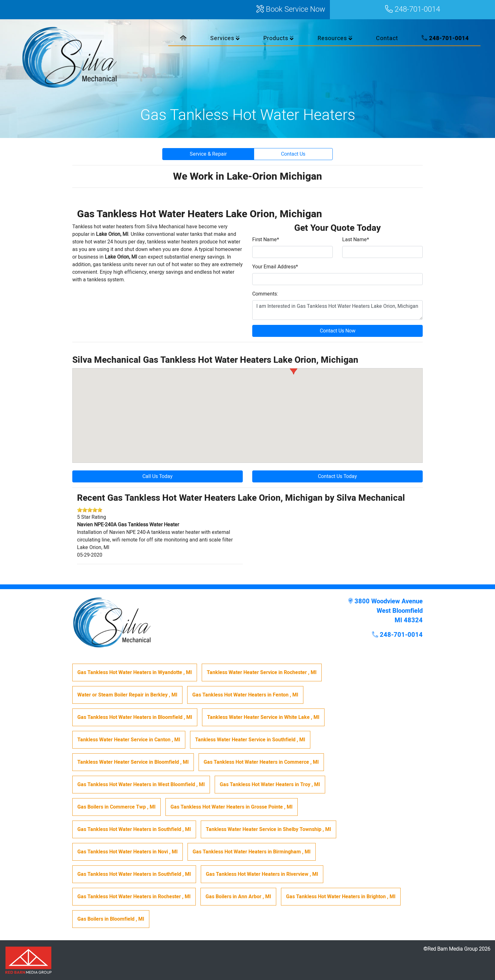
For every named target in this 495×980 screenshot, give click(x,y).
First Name (266, 240)
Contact (387, 38)
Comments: (265, 294)
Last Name (356, 240)
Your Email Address (275, 267)
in (135, 672)
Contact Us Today (337, 476)
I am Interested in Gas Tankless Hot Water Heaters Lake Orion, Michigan (337, 310)
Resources (335, 38)
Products (279, 38)
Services (225, 38)
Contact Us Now (338, 331)
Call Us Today (158, 476)
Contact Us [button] (293, 154)
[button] (294, 369)
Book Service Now (291, 10)
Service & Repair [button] (208, 154)
